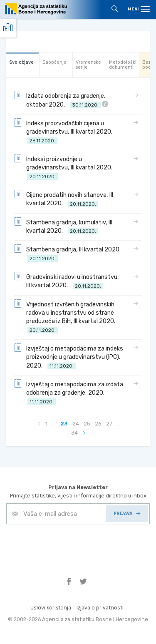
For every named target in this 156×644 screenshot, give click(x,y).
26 (98, 424)
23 (64, 424)
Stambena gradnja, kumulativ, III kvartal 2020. (63, 226)
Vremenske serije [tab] (88, 65)
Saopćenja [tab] (54, 62)
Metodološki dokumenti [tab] (123, 65)
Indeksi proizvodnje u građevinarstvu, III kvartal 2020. (64, 167)
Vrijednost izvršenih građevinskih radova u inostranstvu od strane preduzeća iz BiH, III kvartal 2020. (66, 317)
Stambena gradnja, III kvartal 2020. (68, 253)
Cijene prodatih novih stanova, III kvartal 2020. (63, 199)
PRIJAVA (127, 513)
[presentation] (69, 545)
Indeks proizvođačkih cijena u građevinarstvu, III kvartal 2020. (64, 131)
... (54, 424)
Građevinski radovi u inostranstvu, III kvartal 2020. (66, 281)
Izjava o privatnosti (100, 608)
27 (109, 424)
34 (74, 433)
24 (76, 424)
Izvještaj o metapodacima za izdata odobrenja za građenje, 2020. (68, 392)
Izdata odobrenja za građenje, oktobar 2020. (61, 100)
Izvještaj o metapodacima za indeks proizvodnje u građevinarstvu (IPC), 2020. (68, 357)
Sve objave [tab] (21, 62)
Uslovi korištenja (51, 608)
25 (87, 424)
